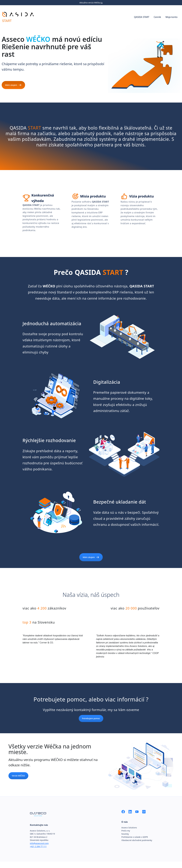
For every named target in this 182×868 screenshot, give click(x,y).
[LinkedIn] (130, 812)
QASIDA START (142, 17)
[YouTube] (137, 812)
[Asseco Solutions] (144, 812)
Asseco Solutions (129, 828)
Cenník (157, 17)
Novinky (125, 834)
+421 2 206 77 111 (38, 846)
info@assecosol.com (39, 843)
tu (102, 3)
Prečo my (126, 831)
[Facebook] (123, 812)
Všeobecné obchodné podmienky (137, 840)
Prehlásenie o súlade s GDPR (135, 837)
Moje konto (172, 17)
